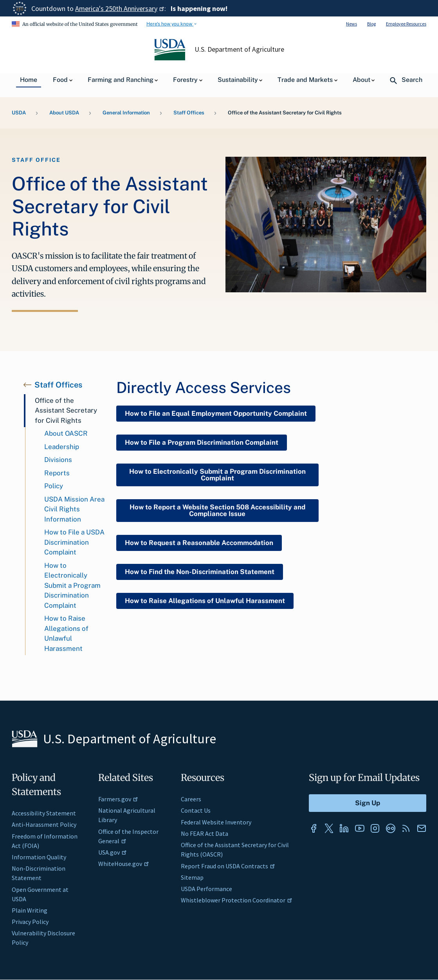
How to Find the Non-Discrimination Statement (200, 572)
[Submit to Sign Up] (368, 803)
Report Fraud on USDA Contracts (228, 866)
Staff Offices (189, 113)
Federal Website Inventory (216, 822)
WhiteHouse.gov (124, 864)
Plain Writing (30, 910)
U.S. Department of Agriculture (239, 49)
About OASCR (66, 433)
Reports (57, 473)
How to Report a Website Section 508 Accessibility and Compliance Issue (217, 510)
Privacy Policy (30, 922)
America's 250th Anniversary (120, 8)
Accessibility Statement (44, 813)
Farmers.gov (118, 799)
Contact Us (196, 810)
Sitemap (192, 877)
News (351, 24)
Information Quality (39, 857)
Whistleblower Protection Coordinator (237, 900)
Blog (371, 24)
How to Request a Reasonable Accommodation (199, 543)
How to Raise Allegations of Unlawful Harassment (66, 633)
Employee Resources (406, 24)
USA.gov (113, 852)
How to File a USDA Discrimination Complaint (74, 542)
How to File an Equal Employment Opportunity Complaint (216, 413)
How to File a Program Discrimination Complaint (202, 442)
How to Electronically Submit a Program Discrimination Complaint (72, 585)
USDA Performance (206, 889)
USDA (19, 113)
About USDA (64, 113)
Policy (54, 486)
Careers (191, 799)
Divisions (58, 460)
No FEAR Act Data (205, 833)
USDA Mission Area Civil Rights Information (74, 509)
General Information (126, 113)
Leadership (62, 447)
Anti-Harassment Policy (44, 824)
